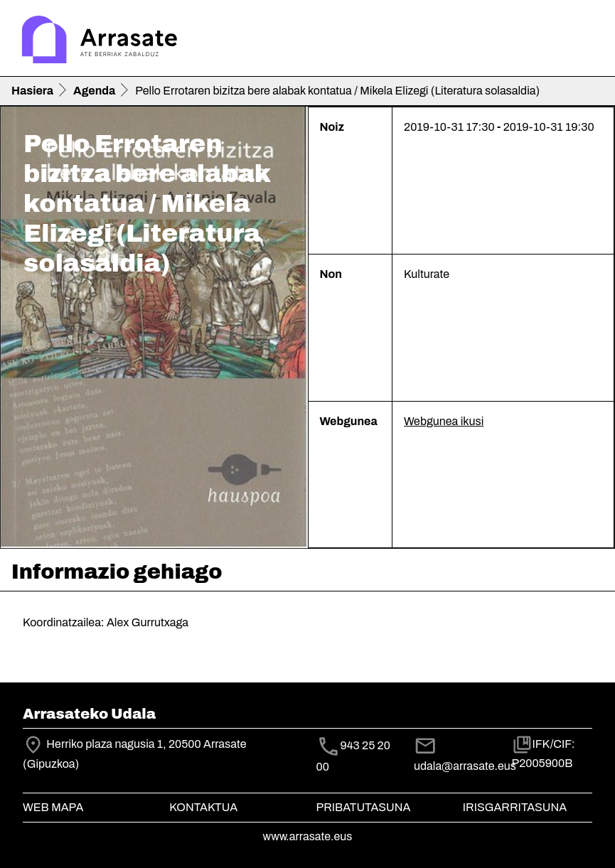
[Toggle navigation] (584, 41)
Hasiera (32, 91)
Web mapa (53, 807)
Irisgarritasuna (515, 807)
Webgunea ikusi (444, 421)
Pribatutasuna (364, 807)
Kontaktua (203, 807)
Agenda (94, 91)
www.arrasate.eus (308, 836)
